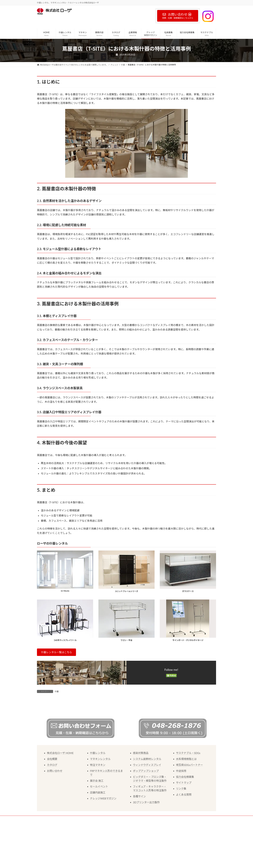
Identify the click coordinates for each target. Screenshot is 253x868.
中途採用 (181, 807)
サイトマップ (184, 819)
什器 (57, 691)
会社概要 (52, 795)
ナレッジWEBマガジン (103, 835)
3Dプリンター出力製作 (146, 839)
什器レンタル (98, 789)
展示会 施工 (97, 817)
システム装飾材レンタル (147, 795)
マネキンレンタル (100, 795)
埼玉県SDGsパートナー (190, 801)
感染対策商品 (141, 789)
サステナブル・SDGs (188, 789)
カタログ (52, 801)
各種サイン (139, 833)
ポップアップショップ (146, 807)
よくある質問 (184, 831)
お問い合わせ (55, 807)
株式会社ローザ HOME (60, 789)
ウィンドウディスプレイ (147, 801)
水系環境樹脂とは (186, 795)
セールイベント (99, 823)
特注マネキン (98, 801)
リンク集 (181, 825)
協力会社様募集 (185, 813)
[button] (56, 652)
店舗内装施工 (98, 829)
